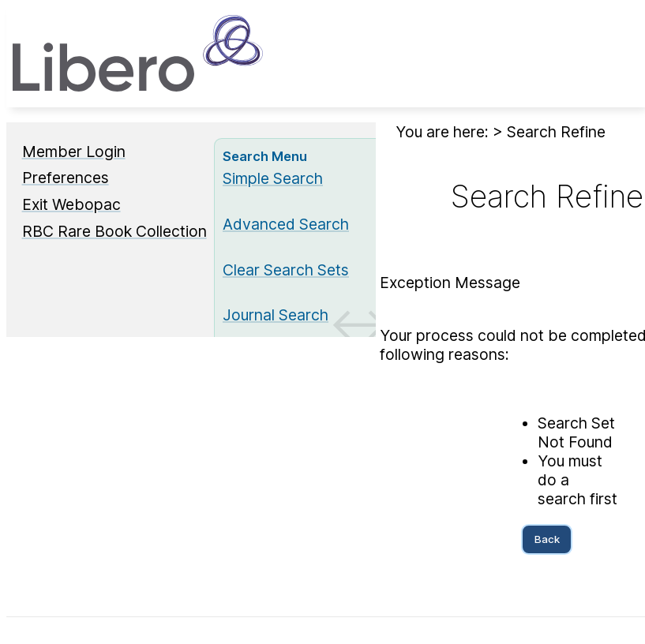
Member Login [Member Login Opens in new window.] (74, 152)
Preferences (66, 178)
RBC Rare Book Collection (114, 231)
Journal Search (276, 315)
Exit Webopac (71, 204)
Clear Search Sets (286, 270)
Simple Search (273, 178)
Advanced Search (286, 224)
